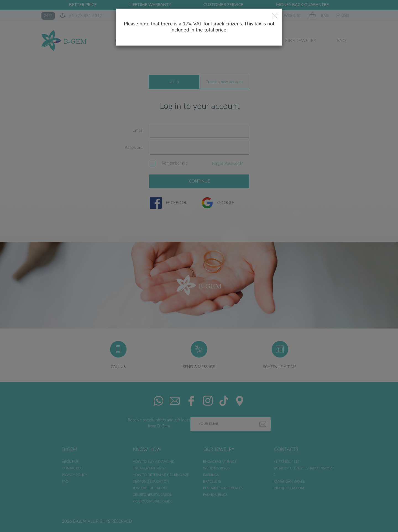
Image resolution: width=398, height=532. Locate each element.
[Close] (275, 16)
